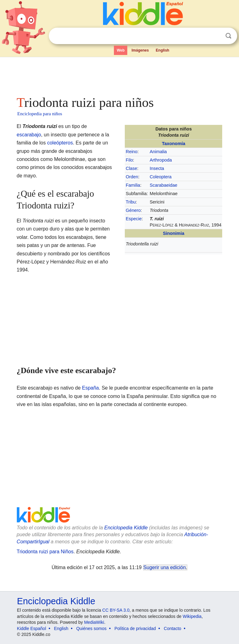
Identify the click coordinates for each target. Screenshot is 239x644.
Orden (132, 177)
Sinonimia (173, 233)
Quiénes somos (91, 628)
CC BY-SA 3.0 (116, 610)
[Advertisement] (120, 75)
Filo (129, 160)
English (163, 50)
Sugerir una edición (165, 567)
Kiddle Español (32, 628)
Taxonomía (173, 144)
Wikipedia (192, 616)
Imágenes (140, 50)
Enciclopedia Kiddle (126, 528)
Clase (131, 168)
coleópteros (60, 143)
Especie (134, 219)
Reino (132, 152)
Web (121, 50)
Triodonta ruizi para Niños (45, 552)
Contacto (172, 628)
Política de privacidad (135, 628)
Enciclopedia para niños (40, 114)
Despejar (216, 36)
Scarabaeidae (164, 185)
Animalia (158, 152)
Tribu (131, 202)
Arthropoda (161, 160)
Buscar (228, 36)
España (91, 388)
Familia (133, 185)
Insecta (157, 168)
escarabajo (29, 135)
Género (133, 210)
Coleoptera (161, 177)
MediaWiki (94, 622)
